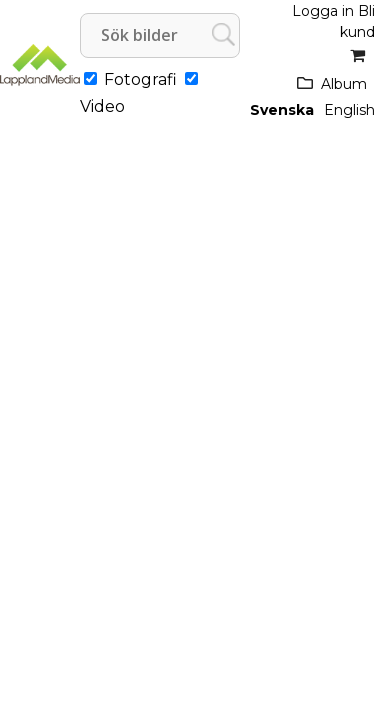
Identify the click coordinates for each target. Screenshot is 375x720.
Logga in (323, 11)
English (349, 110)
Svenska (282, 110)
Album (344, 84)
